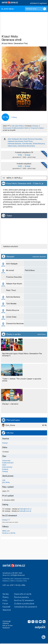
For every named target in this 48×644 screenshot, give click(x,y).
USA (13, 126)
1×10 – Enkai (24, 155)
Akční (27, 128)
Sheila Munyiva (39, 144)
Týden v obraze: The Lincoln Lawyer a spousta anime (22, 380)
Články (6, 597)
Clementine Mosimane (26, 146)
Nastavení (6, 628)
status (41, 128)
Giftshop (6, 623)
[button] (24, 178)
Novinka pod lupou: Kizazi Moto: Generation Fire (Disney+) (22, 354)
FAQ (25, 581)
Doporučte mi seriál (23, 594)
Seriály (6, 594)
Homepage (7, 621)
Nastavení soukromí (22, 579)
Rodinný (5, 469)
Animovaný (7, 128)
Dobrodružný (7, 467)
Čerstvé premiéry (22, 597)
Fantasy (5, 471)
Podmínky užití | (8, 579)
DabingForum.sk (25, 511)
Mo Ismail (23, 139)
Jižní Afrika (19, 126)
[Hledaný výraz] (36, 9)
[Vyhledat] (45, 9)
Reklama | (6, 581)
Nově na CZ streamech (24, 600)
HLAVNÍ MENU (8, 9)
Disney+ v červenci (10, 404)
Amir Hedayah (13, 139)
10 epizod (34, 128)
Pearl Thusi (28, 141)
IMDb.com (6, 531)
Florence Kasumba (35, 139)
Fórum (5, 603)
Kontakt (19, 581)
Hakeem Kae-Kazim (15, 141)
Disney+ (36, 126)
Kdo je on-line (8, 626)
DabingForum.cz (26, 509)
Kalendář (6, 607)
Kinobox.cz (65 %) (9, 533)
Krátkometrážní (18, 128)
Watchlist (7, 610)
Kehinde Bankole (14, 144)
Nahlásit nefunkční (11, 246)
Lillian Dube (12, 146)
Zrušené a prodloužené (24, 603)
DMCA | (13, 581)
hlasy (14, 117)
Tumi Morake (27, 144)
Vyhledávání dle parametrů (26, 607)
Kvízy (5, 600)
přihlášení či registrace (38, 3)
